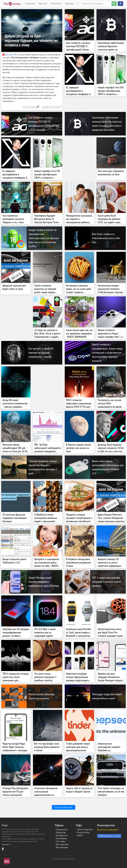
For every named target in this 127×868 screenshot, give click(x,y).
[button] (120, 4)
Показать (6, 844)
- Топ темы (60, 841)
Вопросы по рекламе (107, 829)
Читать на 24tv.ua (30, 107)
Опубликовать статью (109, 836)
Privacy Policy (83, 832)
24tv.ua (7, 55)
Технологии (30, 3)
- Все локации (61, 847)
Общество (43, 3)
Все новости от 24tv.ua (51, 107)
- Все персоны (62, 844)
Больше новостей (64, 807)
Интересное (56, 3)
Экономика (69, 3)
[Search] (99, 4)
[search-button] (114, 4)
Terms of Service (85, 829)
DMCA (80, 835)
